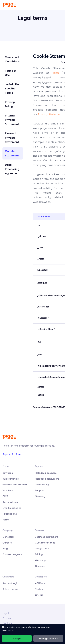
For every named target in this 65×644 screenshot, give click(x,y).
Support (40, 490)
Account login (10, 583)
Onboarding (42, 484)
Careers (7, 543)
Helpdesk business (46, 473)
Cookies (7, 623)
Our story (8, 537)
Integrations (42, 548)
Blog (5, 548)
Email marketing (12, 508)
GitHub (39, 595)
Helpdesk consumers (47, 479)
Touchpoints (10, 514)
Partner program (12, 554)
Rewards (8, 473)
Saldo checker (11, 589)
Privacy (7, 618)
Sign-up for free (12, 454)
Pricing (39, 554)
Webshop (40, 560)
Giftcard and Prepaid (15, 484)
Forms (6, 520)
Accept (17, 638)
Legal (6, 613)
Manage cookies (48, 638)
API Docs (40, 583)
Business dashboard (47, 537)
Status (39, 589)
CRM (5, 496)
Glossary (40, 496)
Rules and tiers (11, 479)
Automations (10, 502)
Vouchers (8, 490)
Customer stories (45, 543)
